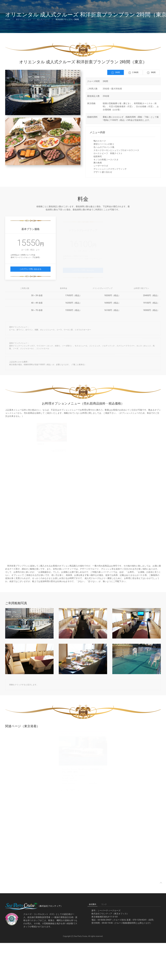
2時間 (116, 73)
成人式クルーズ (43, 19)
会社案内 (92, 904)
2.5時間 (133, 73)
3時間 (151, 73)
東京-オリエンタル (23, 19)
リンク (104, 904)
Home (8, 19)
